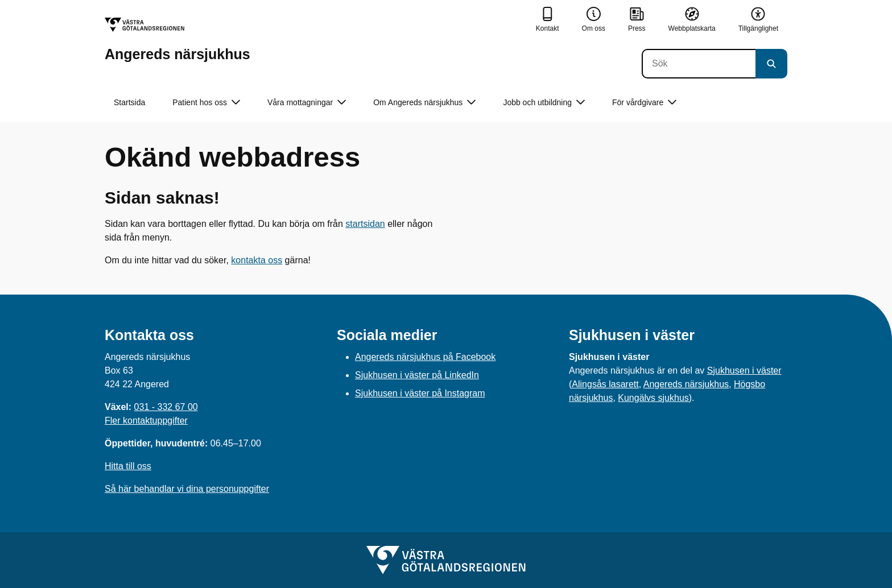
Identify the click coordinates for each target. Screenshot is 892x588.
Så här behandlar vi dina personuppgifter (187, 489)
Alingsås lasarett (605, 384)
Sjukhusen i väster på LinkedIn (417, 375)
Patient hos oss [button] (206, 103)
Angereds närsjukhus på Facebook (425, 357)
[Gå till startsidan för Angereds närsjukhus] (177, 40)
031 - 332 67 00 (166, 407)
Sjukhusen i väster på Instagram (420, 393)
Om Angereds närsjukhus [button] (424, 103)
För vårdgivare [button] (644, 103)
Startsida (129, 102)
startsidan (365, 224)
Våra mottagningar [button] (307, 103)
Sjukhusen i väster (744, 370)
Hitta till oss (128, 466)
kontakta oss (257, 260)
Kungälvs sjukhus (653, 398)
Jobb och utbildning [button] (544, 103)
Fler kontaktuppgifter (146, 421)
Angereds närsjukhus (686, 384)
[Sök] (699, 64)
